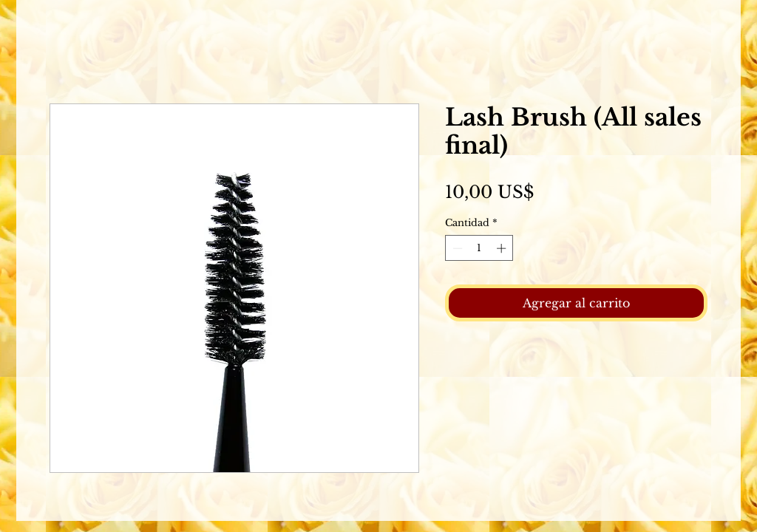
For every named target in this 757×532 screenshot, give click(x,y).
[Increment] (503, 248)
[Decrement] (456, 248)
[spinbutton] (479, 248)
